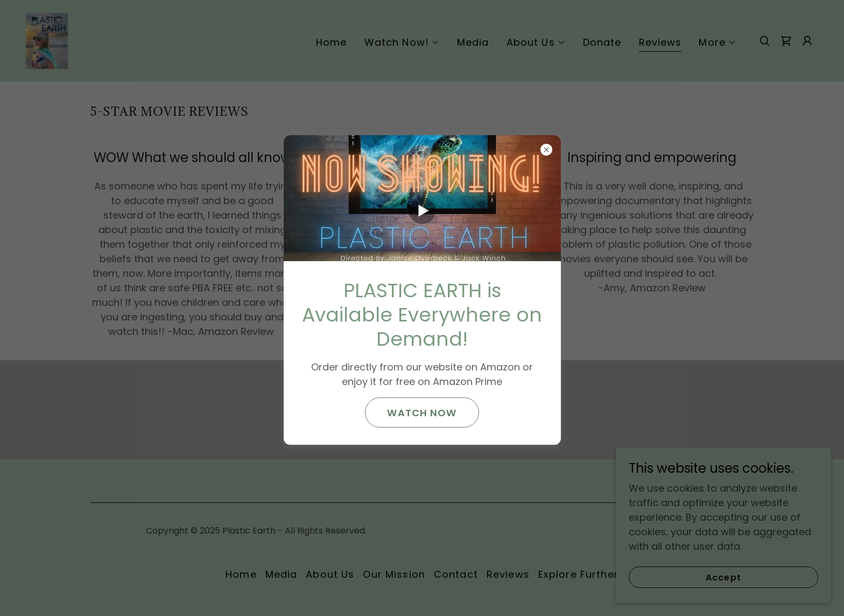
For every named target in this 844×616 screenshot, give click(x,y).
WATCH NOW (422, 413)
